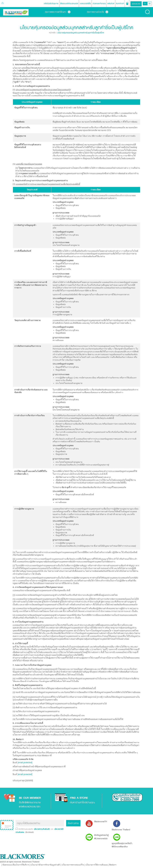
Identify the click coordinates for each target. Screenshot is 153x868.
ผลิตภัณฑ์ (111, 3)
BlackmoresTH (100, 821)
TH (145, 4)
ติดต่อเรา (113, 865)
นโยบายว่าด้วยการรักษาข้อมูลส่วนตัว (45, 865)
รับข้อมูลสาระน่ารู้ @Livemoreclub (101, 837)
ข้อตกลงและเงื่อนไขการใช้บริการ (16, 865)
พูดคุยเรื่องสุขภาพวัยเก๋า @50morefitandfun (122, 845)
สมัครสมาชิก (136, 4)
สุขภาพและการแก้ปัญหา (58, 12)
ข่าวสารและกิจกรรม (99, 3)
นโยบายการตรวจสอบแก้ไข (73, 865)
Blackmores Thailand (121, 830)
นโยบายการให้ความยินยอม (97, 865)
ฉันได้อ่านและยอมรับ (26, 829)
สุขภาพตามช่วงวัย (98, 12)
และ (52, 829)
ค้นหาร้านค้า (120, 3)
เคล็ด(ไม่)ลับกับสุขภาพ (51, 3)
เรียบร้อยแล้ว (29, 832)
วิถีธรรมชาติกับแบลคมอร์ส (69, 3)
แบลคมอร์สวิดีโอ (85, 3)
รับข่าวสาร (73, 823)
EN (150, 4)
